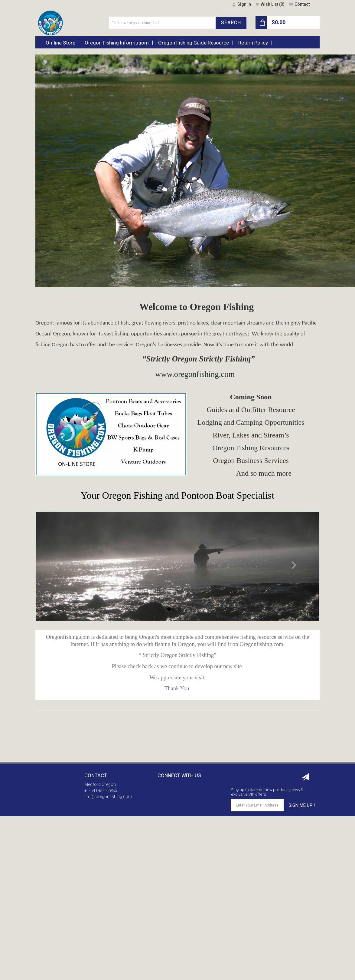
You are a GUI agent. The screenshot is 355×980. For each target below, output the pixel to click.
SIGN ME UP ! (302, 805)
